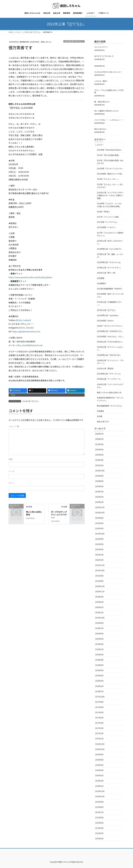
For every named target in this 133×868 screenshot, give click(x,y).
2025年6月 (99, 449)
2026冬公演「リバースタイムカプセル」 (110, 386)
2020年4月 (99, 602)
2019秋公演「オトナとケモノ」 (109, 268)
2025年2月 (99, 465)
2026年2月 (99, 439)
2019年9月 (99, 623)
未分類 (100, 416)
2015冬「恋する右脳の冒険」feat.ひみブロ (110, 162)
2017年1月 (99, 739)
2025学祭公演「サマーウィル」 (109, 374)
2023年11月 (100, 507)
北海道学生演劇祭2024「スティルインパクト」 (110, 399)
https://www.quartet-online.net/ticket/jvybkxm (30, 277)
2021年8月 (99, 581)
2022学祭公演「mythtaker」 (108, 315)
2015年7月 (99, 812)
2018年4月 (99, 676)
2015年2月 (99, 839)
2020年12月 (100, 586)
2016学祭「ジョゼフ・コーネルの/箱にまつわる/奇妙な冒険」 (109, 205)
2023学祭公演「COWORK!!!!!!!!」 (110, 331)
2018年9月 (99, 655)
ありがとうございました (104, 56)
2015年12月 (100, 791)
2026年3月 (99, 434)
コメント (14, 426)
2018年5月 (99, 670)
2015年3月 (99, 833)
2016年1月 (99, 786)
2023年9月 (99, 518)
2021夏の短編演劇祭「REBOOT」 (110, 289)
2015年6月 (99, 818)
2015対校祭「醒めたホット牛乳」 (110, 174)
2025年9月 (99, 444)
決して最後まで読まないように (107, 111)
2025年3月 (99, 460)
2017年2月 (99, 733)
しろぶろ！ (100, 145)
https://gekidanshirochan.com (26, 331)
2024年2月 (99, 497)
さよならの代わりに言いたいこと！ (108, 72)
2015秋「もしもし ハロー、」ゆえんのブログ (110, 186)
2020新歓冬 (102, 283)
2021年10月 (100, 570)
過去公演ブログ (103, 422)
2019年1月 (99, 649)
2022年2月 (99, 555)
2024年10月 (100, 471)
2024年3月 (99, 492)
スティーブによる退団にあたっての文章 (109, 91)
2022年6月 (99, 544)
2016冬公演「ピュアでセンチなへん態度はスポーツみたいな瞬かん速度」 (110, 195)
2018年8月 (99, 660)
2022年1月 (99, 560)
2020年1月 (99, 612)
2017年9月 (99, 702)
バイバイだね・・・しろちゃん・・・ (109, 120)
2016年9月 (99, 754)
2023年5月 (99, 528)
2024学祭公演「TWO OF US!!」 (109, 355)
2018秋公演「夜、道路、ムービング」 (110, 256)
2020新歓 (101, 278)
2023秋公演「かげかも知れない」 (110, 342)
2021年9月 (99, 576)
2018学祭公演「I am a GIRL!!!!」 (110, 249)
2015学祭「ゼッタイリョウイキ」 (110, 168)
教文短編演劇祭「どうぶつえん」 (110, 406)
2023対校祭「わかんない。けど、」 (111, 336)
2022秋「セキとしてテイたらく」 (110, 326)
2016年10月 (100, 749)
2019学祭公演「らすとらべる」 (109, 262)
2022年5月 (99, 549)
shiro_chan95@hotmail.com (30, 345)
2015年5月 (99, 823)
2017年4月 (99, 723)
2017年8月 (99, 707)
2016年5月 (99, 765)
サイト (12, 483)
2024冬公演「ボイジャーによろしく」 (110, 348)
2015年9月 (99, 802)
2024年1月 (99, 502)
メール (12, 471)
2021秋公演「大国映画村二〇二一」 (109, 303)
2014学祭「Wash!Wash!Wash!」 (110, 150)
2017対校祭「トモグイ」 (107, 227)
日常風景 (100, 411)
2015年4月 (99, 828)
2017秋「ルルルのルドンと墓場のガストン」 (110, 234)
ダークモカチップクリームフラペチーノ (59, 515)
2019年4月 (99, 644)
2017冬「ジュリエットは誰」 (108, 217)
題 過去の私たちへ (102, 102)
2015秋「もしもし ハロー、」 (108, 179)
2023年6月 (99, 523)
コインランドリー (101, 47)
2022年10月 (100, 534)
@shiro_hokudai (23, 320)
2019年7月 (99, 628)
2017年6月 (99, 712)
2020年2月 (99, 607)
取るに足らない (100, 129)
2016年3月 (99, 775)
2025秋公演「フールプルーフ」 (109, 379)
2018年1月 (99, 691)
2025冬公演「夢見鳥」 (106, 368)
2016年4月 (99, 770)
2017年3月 (99, 728)
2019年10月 (100, 618)
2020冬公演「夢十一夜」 (107, 273)
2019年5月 (99, 639)
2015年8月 (99, 807)
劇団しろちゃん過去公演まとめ (109, 392)
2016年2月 (99, 781)
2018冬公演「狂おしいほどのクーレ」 (110, 242)
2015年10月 (100, 796)
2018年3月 (99, 681)
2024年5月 (99, 486)
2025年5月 (99, 455)
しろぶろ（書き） (101, 81)
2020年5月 (99, 597)
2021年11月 (100, 565)
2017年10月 (100, 697)
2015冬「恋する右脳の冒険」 (109, 155)
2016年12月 (100, 744)
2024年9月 (99, 476)
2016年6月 (99, 760)
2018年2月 (99, 686)
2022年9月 (99, 539)
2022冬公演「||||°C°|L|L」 (74, 41)
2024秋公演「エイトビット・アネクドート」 (110, 362)
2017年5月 (99, 718)
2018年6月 (99, 665)
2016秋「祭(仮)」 (104, 212)
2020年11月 (100, 591)
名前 (11, 459)
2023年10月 (100, 513)
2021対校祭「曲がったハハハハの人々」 (110, 295)
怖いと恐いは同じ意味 (34, 513)
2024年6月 (99, 481)
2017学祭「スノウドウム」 (108, 222)
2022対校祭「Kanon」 (106, 321)
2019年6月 (99, 634)
